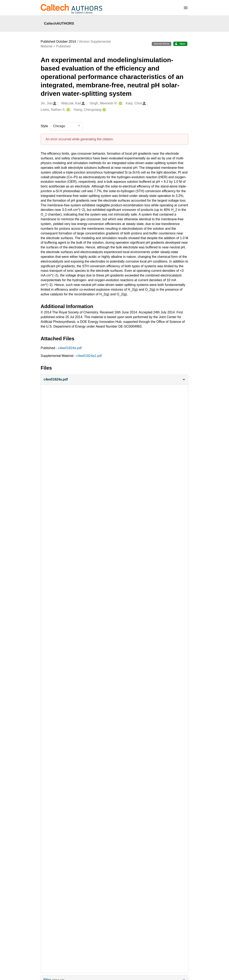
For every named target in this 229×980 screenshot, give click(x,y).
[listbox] (67, 126)
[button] (114, 380)
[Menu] (186, 8)
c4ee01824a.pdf (70, 348)
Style (44, 126)
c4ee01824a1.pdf (89, 356)
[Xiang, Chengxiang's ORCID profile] (104, 110)
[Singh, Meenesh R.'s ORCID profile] (120, 103)
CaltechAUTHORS (59, 23)
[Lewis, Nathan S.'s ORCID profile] (68, 110)
